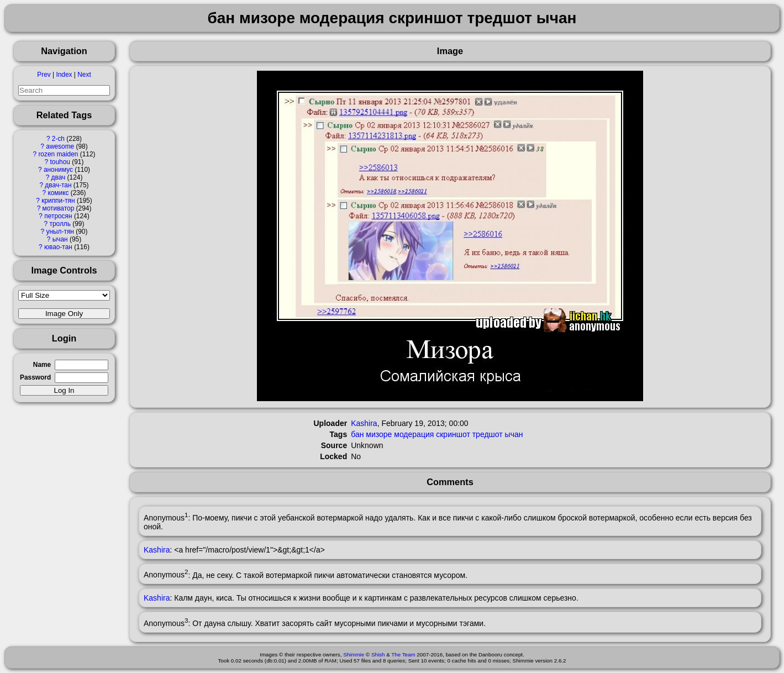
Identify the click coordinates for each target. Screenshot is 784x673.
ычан (60, 239)
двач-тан (58, 185)
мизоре (379, 434)
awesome (60, 146)
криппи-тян (58, 201)
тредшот (488, 434)
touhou (60, 162)
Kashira (364, 423)
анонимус (58, 170)
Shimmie (354, 654)
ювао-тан (58, 247)
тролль (60, 224)
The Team (403, 654)
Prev (44, 75)
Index (64, 75)
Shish (378, 654)
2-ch (58, 139)
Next (84, 75)
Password (35, 377)
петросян (58, 216)
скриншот (453, 434)
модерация (414, 434)
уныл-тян (60, 232)
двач (59, 177)
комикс (58, 193)
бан (357, 434)
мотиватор (59, 208)
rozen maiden (58, 154)
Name (42, 365)
